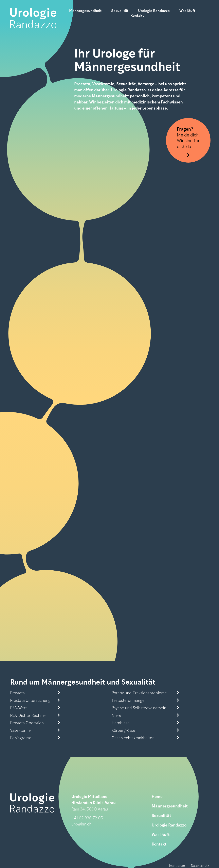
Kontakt (137, 15)
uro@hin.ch (81, 824)
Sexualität (120, 11)
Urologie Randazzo (154, 11)
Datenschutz (200, 865)
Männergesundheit (85, 11)
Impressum (177, 865)
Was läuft (187, 11)
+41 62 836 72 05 (87, 818)
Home (157, 796)
